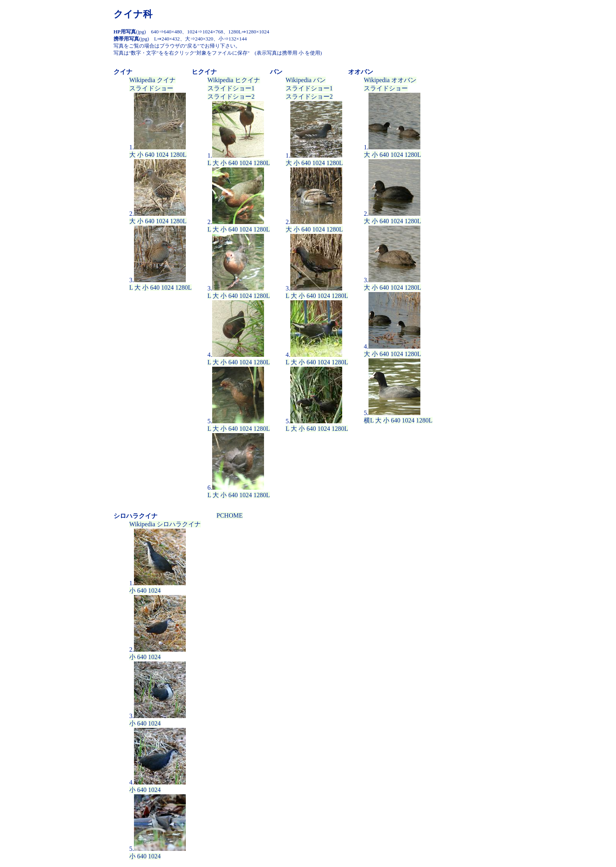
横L (369, 420)
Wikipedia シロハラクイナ (165, 524)
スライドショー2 (231, 96)
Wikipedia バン (306, 80)
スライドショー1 (231, 88)
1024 (162, 155)
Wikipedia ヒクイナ (234, 80)
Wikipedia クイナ (152, 80)
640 (150, 155)
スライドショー (151, 88)
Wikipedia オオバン (390, 80)
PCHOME (230, 515)
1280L (178, 155)
